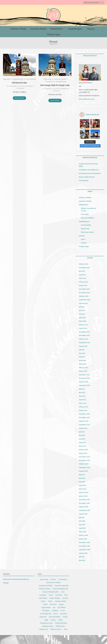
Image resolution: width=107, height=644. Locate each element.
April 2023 (82, 359)
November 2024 (84, 292)
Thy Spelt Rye (84, 180)
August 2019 (83, 513)
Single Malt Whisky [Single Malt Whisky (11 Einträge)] (55, 616)
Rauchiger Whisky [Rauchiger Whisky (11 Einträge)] (61, 600)
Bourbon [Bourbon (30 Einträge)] (53, 578)
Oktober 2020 (84, 463)
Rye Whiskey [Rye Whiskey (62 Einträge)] (62, 607)
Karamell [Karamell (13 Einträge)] (65, 597)
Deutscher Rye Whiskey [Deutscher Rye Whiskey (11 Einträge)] (53, 582)
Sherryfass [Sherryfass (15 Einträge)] (64, 613)
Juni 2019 (82, 520)
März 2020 (83, 488)
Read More (19, 98)
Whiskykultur (56, 29)
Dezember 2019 (84, 499)
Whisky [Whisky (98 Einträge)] (61, 619)
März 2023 (83, 363)
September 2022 (85, 384)
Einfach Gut (49, 82)
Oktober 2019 (84, 506)
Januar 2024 (83, 327)
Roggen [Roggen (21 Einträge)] (61, 603)
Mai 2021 (82, 438)
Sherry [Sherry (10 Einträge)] (56, 613)
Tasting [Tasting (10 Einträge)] (65, 616)
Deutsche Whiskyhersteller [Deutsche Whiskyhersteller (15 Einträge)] (51, 591)
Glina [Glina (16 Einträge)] (66, 594)
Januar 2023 (83, 370)
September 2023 (85, 342)
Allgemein (7, 79)
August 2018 (83, 552)
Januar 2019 (83, 538)
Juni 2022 (82, 392)
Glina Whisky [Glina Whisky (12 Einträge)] (43, 597)
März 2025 (83, 277)
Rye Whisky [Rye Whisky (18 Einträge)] (46, 610)
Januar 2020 (83, 495)
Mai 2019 (82, 524)
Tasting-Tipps (54, 34)
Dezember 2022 (84, 374)
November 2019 (84, 502)
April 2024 (82, 317)
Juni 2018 (82, 559)
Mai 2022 (82, 395)
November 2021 (84, 417)
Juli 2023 (82, 349)
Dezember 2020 (84, 456)
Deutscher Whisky (38, 29)
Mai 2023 (82, 356)
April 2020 (82, 484)
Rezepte (91, 29)
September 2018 (85, 549)
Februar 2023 (83, 367)
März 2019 (82, 531)
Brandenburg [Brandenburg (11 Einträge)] (63, 578)
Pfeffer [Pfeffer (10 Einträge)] (50, 600)
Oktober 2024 (84, 295)
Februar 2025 (84, 281)
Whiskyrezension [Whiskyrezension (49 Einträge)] (56, 628)
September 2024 (85, 299)
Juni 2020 (82, 477)
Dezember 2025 (84, 267)
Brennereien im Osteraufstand (90, 172)
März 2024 (83, 320)
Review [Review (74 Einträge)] (45, 603)
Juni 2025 (82, 270)
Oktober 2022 (84, 381)
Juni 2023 (82, 352)
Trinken (84, 242)
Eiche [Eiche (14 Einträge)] (63, 591)
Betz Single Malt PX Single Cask (55, 85)
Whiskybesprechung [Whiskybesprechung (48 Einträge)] (46, 622)
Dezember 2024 (84, 288)
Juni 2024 (82, 309)
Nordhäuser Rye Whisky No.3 (89, 169)
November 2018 (84, 545)
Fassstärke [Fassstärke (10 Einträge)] (43, 594)
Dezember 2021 (84, 413)
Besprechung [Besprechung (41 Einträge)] (44, 578)
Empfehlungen (75, 29)
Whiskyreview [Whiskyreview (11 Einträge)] (44, 628)
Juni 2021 (82, 434)
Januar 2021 (83, 452)
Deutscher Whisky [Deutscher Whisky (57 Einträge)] (45, 588)
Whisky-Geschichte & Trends (88, 209)
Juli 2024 (82, 306)
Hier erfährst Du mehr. (87, 99)
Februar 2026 (84, 263)
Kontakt (6, 582)
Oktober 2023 (84, 338)
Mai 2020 (82, 481)
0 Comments (20, 88)
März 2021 (83, 445)
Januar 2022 (83, 409)
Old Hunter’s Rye (19, 83)
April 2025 (82, 274)
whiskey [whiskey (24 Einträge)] (53, 619)
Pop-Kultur (85, 213)
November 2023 (84, 335)
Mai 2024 (82, 313)
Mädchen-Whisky (18, 29)
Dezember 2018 (84, 542)
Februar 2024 (84, 324)
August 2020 (83, 470)
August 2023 (83, 345)
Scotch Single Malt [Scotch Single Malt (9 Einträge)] (46, 613)
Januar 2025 (83, 285)
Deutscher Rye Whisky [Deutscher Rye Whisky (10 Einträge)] (46, 585)
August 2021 (83, 427)
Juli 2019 (82, 517)
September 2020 (85, 467)
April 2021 (82, 442)
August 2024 (83, 302)
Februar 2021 (83, 449)
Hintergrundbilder (88, 217)
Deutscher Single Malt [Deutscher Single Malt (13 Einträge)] (62, 585)
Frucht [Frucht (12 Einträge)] (51, 594)
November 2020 (84, 459)
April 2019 (82, 527)
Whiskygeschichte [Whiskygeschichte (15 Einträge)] (48, 625)
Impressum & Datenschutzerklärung (16, 578)
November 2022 (84, 377)
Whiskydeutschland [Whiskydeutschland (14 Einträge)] (61, 622)
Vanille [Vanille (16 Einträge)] (46, 619)
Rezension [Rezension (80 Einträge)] (53, 603)
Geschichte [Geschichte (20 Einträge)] (59, 594)
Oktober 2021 (84, 420)
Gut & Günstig (31, 79)
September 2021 (85, 424)
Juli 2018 (82, 556)
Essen (83, 238)
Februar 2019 (83, 534)
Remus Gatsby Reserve (87, 176)
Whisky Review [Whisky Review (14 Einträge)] (60, 625)
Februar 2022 (84, 406)
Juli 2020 (82, 474)
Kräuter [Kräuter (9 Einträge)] (43, 600)
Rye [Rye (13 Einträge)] (54, 607)
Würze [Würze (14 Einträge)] (66, 628)
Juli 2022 (82, 388)
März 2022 (83, 402)
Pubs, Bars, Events (87, 231)
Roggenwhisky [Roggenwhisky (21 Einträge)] (46, 607)
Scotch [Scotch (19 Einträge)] (63, 610)
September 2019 (84, 509)
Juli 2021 (82, 431)
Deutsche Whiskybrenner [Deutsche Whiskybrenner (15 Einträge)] (60, 588)
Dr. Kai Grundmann (26, 86)
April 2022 (82, 399)
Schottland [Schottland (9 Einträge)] (55, 610)
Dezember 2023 (84, 331)
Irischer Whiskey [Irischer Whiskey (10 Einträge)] (55, 597)
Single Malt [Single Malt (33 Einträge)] (43, 616)
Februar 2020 (84, 492)
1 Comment (56, 91)
